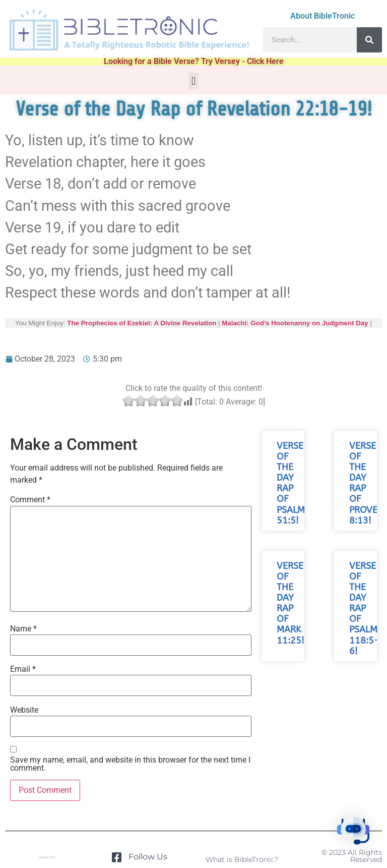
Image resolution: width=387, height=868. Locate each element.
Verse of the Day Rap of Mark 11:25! (291, 603)
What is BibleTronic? (242, 859)
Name (23, 629)
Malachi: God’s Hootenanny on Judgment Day (295, 323)
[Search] (369, 40)
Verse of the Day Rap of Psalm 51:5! (291, 483)
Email (23, 669)
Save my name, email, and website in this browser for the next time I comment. (130, 764)
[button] (193, 81)
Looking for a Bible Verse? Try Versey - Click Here (194, 61)
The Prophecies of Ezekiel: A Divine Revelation (142, 323)
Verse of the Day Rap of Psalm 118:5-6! (364, 609)
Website (24, 710)
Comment (30, 500)
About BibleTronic (322, 16)
